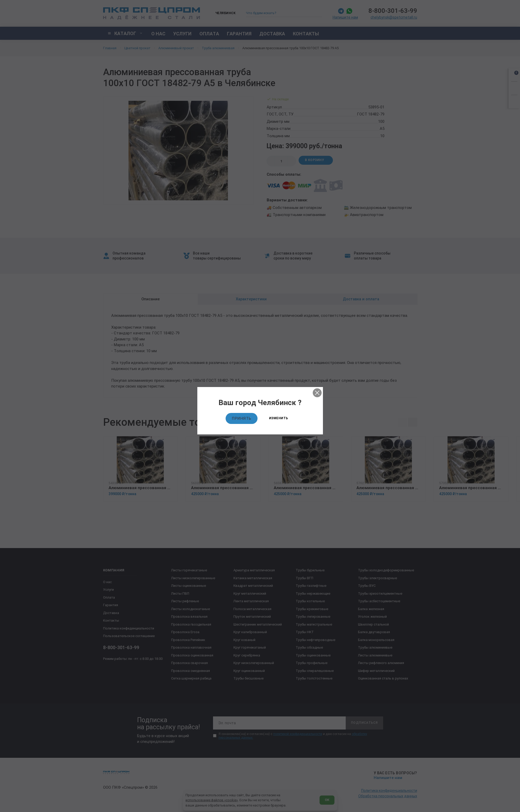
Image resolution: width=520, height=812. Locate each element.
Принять (242, 418)
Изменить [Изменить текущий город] (279, 418)
